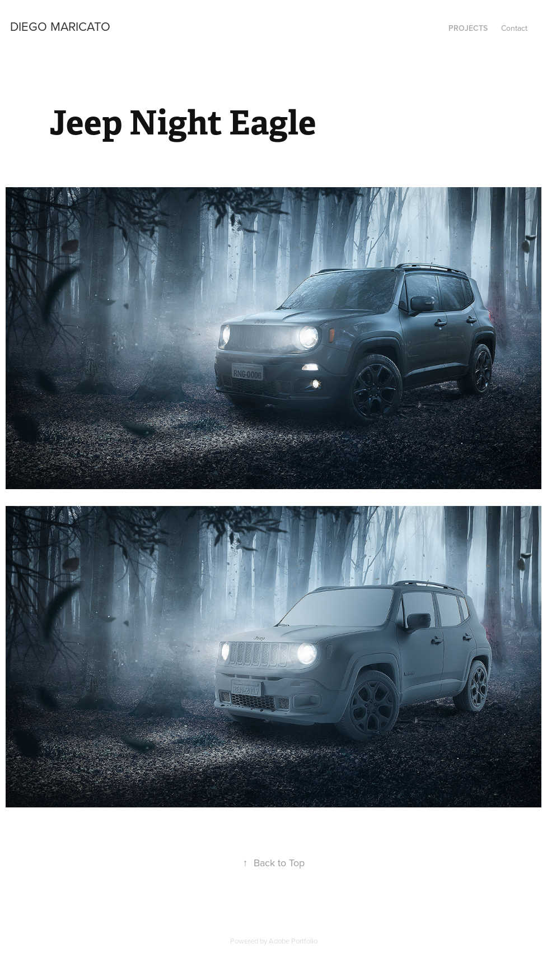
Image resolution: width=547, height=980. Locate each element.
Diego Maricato (60, 26)
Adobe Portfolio (293, 941)
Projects (468, 28)
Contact (514, 28)
